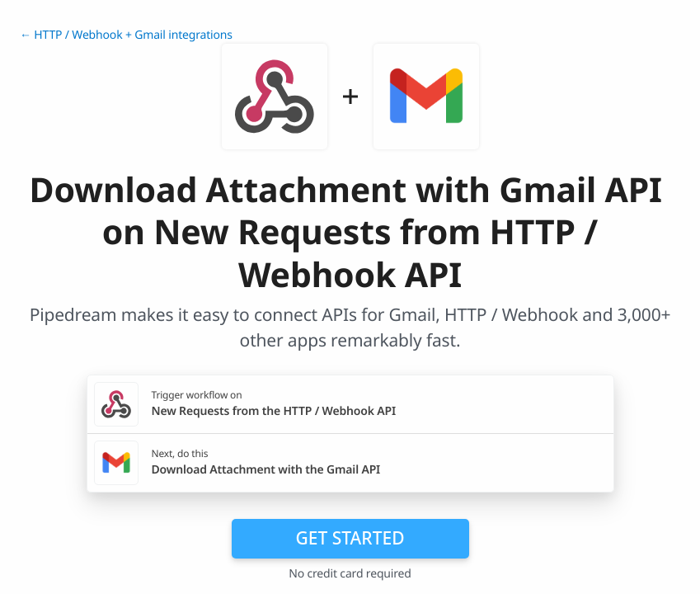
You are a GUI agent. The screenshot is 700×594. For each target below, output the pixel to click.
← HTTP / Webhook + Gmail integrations (126, 35)
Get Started (350, 538)
